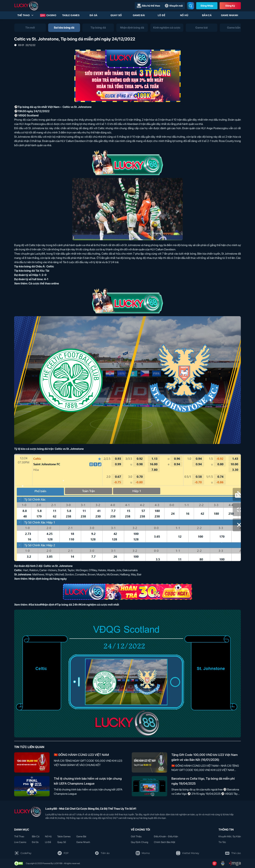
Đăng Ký (230, 6)
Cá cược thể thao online (44, 283)
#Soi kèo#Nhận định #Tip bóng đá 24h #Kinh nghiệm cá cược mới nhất (74, 605)
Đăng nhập (207, 6)
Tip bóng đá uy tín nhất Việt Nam (39, 107)
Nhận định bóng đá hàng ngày (48, 579)
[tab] (30, 28)
